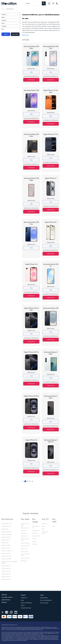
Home (3, 9)
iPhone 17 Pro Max (25, 524)
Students (4, 602)
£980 (31, 72)
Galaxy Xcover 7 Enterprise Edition (9, 562)
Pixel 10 (35, 533)
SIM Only (4, 595)
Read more (25, 35)
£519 (51, 332)
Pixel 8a (35, 544)
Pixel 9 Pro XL (36, 536)
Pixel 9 (34, 539)
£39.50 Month (31, 428)
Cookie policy (44, 598)
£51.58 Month (51, 124)
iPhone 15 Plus (25, 558)
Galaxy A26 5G (6, 577)
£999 (51, 116)
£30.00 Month (31, 212)
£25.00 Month (51, 298)
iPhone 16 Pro (25, 543)
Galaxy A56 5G (6, 569)
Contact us (24, 598)
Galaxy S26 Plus (6, 526)
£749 (31, 376)
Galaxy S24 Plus (6, 559)
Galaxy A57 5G (6, 566)
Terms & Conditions (46, 600)
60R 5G (44, 524)
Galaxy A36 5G (6, 574)
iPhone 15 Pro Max (25, 555)
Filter (6, 34)
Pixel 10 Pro (36, 531)
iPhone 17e (24, 536)
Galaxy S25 (5, 543)
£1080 (51, 158)
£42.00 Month (31, 168)
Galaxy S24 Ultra (7, 556)
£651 (51, 202)
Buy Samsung (7, 519)
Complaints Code (26, 608)
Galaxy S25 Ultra (7, 532)
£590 (51, 422)
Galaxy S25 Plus (6, 537)
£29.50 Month (31, 296)
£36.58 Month (51, 210)
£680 (51, 246)
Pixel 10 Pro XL (36, 527)
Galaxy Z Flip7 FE (7, 551)
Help (22, 600)
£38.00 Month (51, 254)
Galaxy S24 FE (6, 553)
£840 (51, 72)
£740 (31, 420)
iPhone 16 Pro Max (25, 540)
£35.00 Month (31, 471)
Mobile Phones (6, 600)
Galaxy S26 (5, 529)
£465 (51, 290)
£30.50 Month (51, 340)
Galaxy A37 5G (6, 571)
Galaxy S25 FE (6, 540)
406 (43, 529)
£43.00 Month (31, 342)
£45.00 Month (31, 80)
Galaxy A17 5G (6, 579)
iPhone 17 (24, 531)
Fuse (54, 526)
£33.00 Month (31, 122)
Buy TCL (45, 519)
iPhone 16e (24, 551)
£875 (31, 334)
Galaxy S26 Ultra (7, 524)
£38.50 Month (31, 384)
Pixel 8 (34, 541)
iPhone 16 (24, 548)
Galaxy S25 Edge (7, 534)
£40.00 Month (51, 429)
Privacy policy (44, 603)
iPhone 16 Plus (25, 546)
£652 (31, 160)
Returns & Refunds (26, 603)
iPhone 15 (24, 561)
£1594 (51, 378)
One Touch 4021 (45, 533)
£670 (51, 466)
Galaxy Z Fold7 (6, 545)
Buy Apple (25, 519)
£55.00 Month (51, 385)
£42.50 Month (51, 80)
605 (43, 526)
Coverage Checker (7, 597)
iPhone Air (24, 533)
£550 (31, 288)
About (23, 605)
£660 (31, 114)
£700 (31, 248)
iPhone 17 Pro (25, 528)
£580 (31, 204)
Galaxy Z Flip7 (6, 548)
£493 (31, 464)
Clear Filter (15, 34)
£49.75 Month (51, 166)
